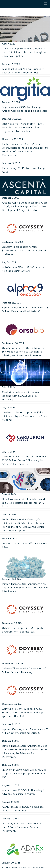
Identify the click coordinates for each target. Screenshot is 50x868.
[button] (45, 4)
